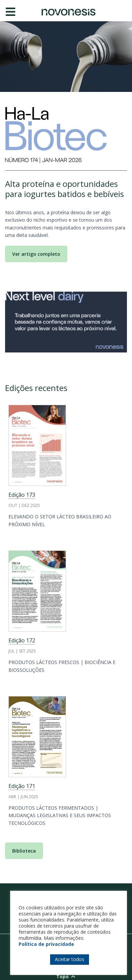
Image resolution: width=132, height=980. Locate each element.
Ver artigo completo (36, 254)
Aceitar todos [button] (70, 959)
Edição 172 (22, 640)
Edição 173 (22, 495)
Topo (66, 976)
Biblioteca (24, 851)
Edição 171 (22, 786)
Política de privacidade (46, 944)
